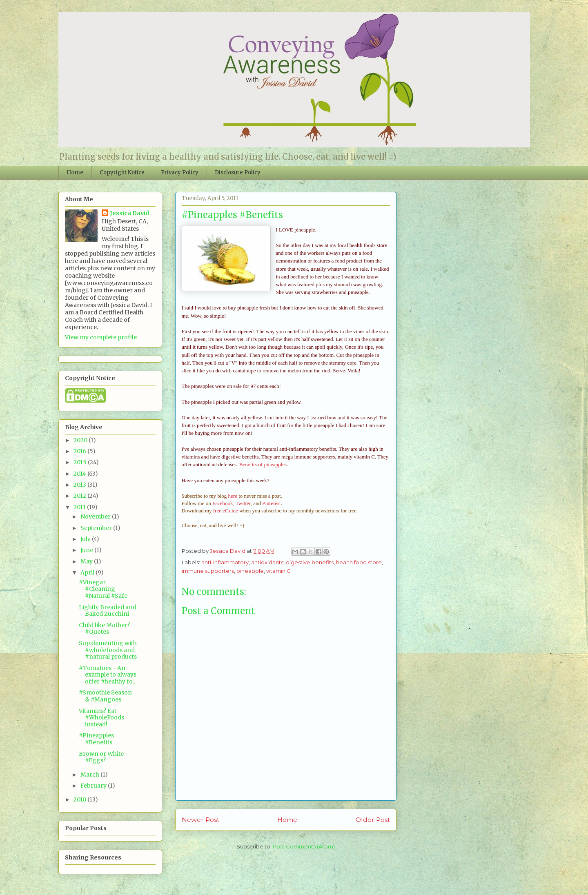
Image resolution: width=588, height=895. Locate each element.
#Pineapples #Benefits (96, 739)
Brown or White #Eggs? (101, 757)
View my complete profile (101, 337)
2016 (80, 451)
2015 (81, 462)
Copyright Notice (122, 173)
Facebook (223, 503)
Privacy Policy (180, 173)
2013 (80, 485)
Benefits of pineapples (263, 464)
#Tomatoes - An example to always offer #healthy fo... (108, 675)
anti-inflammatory (225, 562)
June (87, 550)
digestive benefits (310, 562)
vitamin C (278, 571)
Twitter (243, 503)
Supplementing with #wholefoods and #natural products (108, 650)
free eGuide (226, 511)
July (86, 539)
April (88, 572)
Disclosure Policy (238, 173)
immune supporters (208, 571)
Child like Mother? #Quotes (104, 629)
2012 (80, 496)
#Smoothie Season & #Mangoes (105, 696)
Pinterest (272, 503)
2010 (80, 799)
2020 (81, 440)
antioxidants (267, 562)
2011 (80, 507)
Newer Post (200, 820)
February (94, 786)
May (87, 561)
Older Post (373, 820)
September (97, 528)
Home (75, 173)
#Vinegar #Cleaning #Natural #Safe (103, 589)
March (90, 775)
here (233, 496)
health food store (359, 562)
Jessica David (129, 213)
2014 (80, 474)
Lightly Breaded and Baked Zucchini (108, 611)
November (96, 517)
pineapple (250, 571)
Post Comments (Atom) (304, 846)
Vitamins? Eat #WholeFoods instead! (101, 718)
